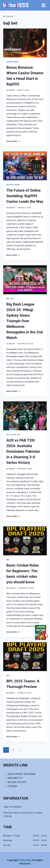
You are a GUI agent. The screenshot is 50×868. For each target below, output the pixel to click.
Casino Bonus (13, 62)
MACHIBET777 (15, 778)
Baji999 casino (13, 185)
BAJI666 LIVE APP (17, 782)
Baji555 (12, 90)
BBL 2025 (10, 299)
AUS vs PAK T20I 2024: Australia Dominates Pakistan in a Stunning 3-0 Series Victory (23, 451)
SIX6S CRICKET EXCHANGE (22, 774)
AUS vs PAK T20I (13, 435)
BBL (8, 560)
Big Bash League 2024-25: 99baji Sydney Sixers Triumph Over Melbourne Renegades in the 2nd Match (25, 321)
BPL (8, 675)
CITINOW (12, 786)
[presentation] (25, 43)
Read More (13, 141)
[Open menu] (43, 5)
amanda (12, 588)
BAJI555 (27, 860)
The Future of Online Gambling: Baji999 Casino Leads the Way (25, 196)
